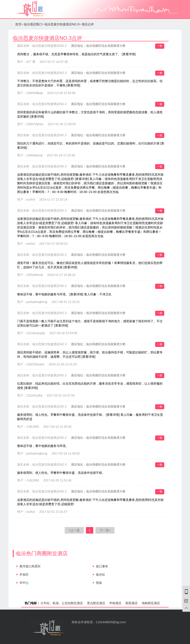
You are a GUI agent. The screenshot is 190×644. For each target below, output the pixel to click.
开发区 (24, 574)
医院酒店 (132, 603)
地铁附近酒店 (151, 603)
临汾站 (100, 574)
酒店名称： (42, 46)
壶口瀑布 (102, 566)
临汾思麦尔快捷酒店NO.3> (63, 24)
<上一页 (74, 530)
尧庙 (99, 583)
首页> (19, 24)
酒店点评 (88, 24)
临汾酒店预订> (34, 24)
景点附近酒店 (96, 603)
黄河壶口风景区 (30, 566)
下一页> (105, 530)
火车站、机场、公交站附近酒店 (62, 603)
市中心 (24, 583)
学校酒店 (115, 603)
